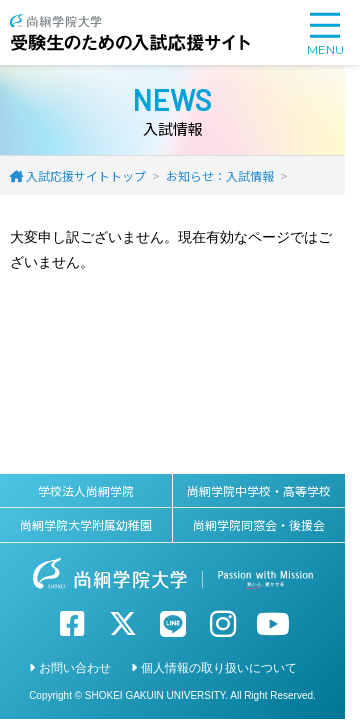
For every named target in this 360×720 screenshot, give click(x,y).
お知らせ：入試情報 (220, 175)
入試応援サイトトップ (86, 175)
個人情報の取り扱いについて (219, 668)
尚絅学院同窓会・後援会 (259, 524)
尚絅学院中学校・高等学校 (259, 490)
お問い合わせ (75, 668)
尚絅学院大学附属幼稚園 (86, 524)
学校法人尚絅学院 (86, 490)
